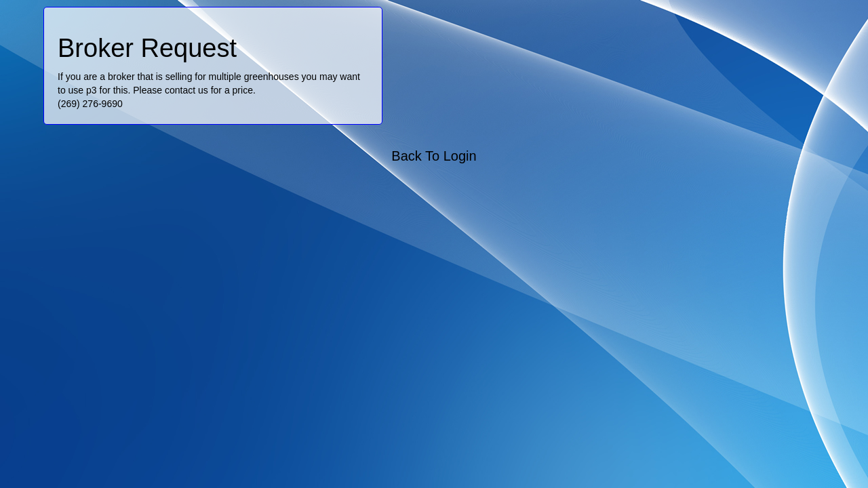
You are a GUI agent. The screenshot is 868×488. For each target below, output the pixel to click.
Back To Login (434, 156)
